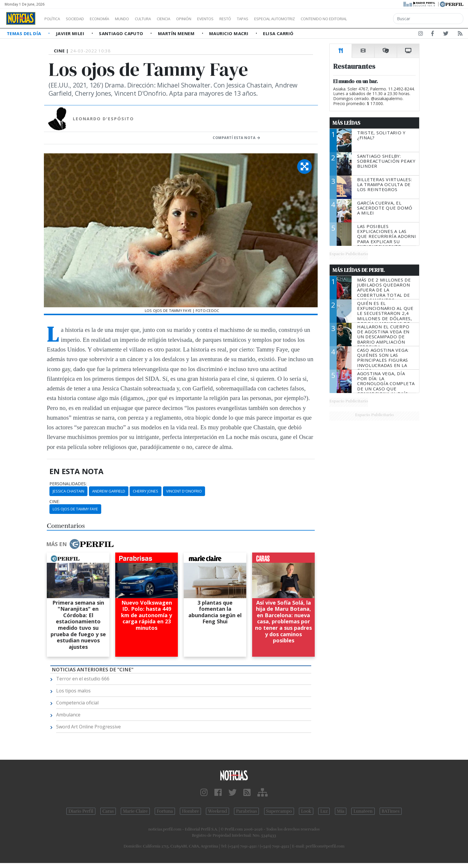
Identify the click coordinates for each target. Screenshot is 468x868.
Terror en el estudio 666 (83, 679)
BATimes (391, 811)
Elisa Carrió (278, 33)
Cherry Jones (146, 491)
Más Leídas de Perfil (359, 270)
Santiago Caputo (122, 33)
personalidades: (68, 484)
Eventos (233, 19)
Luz (324, 811)
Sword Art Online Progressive (88, 727)
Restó (256, 19)
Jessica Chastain (68, 491)
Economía (109, 19)
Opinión (208, 19)
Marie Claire (135, 811)
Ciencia (184, 19)
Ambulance (68, 715)
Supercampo (279, 811)
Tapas (276, 19)
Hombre (190, 811)
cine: (55, 502)
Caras (108, 811)
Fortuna (165, 811)
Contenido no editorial (374, 19)
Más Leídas (346, 123)
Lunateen (363, 811)
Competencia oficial (77, 703)
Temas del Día (25, 33)
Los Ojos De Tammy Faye (75, 509)
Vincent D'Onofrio (184, 491)
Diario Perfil (81, 811)
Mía (341, 811)
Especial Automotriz (314, 19)
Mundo (135, 19)
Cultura (160, 19)
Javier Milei (71, 33)
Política (54, 19)
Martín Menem (177, 33)
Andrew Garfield (109, 491)
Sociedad (81, 19)
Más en (80, 544)
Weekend (217, 811)
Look (306, 811)
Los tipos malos (73, 691)
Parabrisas (246, 811)
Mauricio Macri (229, 33)
